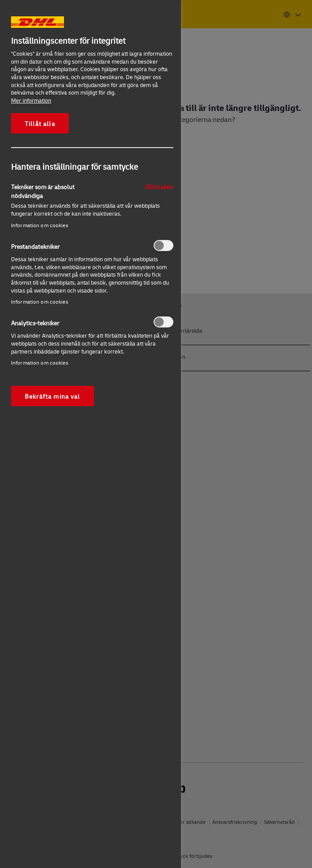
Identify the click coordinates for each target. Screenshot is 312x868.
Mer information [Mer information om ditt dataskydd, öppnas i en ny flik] (31, 100)
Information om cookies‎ (39, 225)
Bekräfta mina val (53, 396)
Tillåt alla (40, 123)
